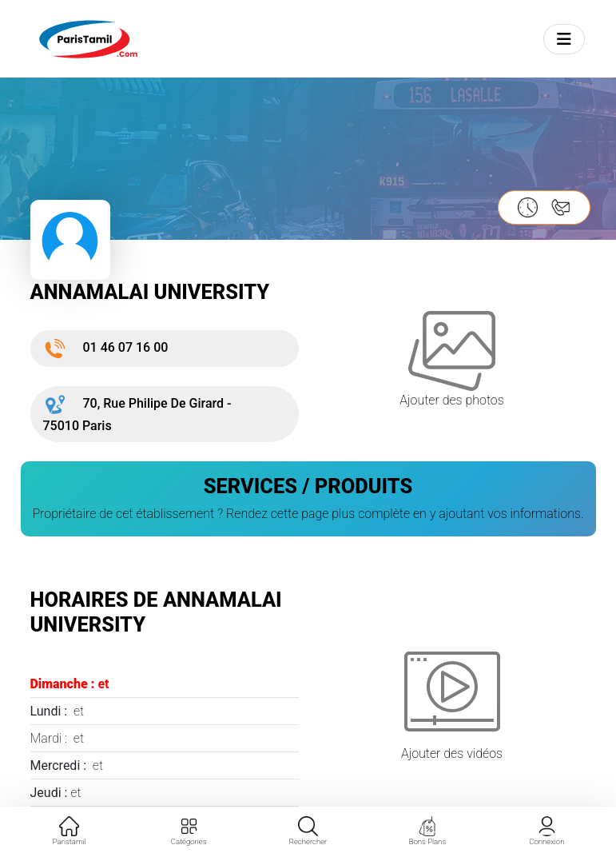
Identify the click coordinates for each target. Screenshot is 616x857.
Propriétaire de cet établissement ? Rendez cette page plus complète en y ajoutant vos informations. (308, 514)
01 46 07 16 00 (106, 347)
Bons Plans (428, 831)
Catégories (189, 831)
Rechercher (308, 831)
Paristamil (70, 831)
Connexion (546, 831)
